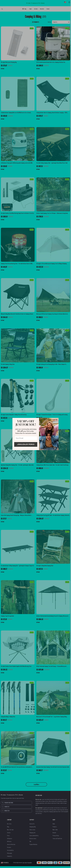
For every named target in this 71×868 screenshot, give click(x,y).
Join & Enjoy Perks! (26, 444)
